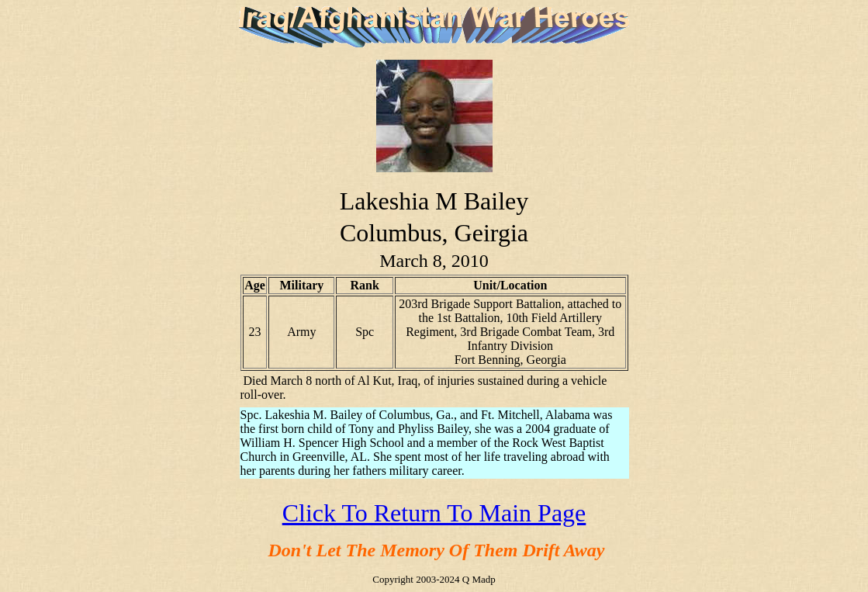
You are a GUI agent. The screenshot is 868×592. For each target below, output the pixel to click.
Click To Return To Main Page (434, 513)
